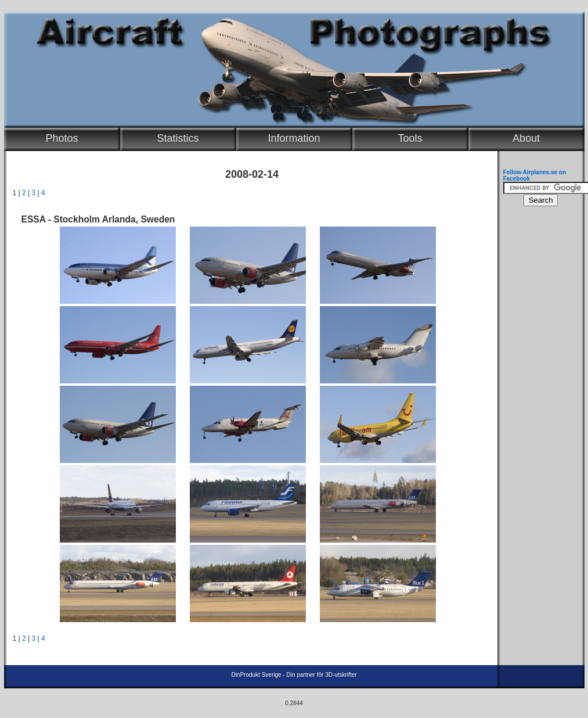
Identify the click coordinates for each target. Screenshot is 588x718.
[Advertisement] (538, 387)
